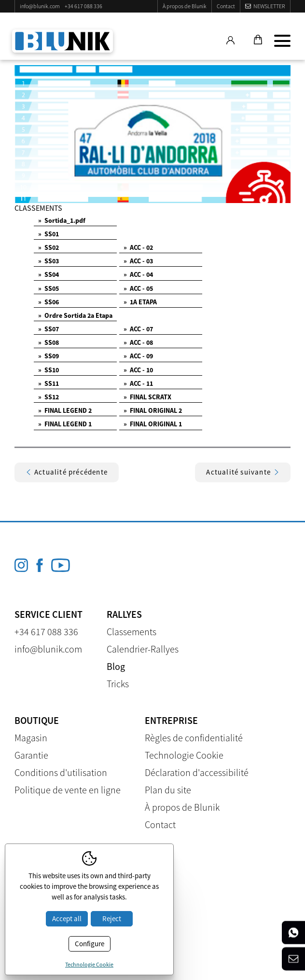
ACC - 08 (138, 342)
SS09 (49, 356)
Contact (226, 6)
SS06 (49, 302)
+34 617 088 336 (83, 6)
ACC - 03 (138, 261)
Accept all (67, 919)
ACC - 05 (138, 288)
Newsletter (269, 6)
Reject (112, 919)
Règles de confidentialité (194, 738)
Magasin (31, 738)
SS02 (49, 247)
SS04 (49, 274)
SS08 (49, 342)
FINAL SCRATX (147, 397)
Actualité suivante (243, 472)
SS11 (49, 383)
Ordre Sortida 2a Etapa (75, 315)
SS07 (49, 329)
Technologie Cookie (184, 755)
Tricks (118, 684)
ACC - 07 (138, 329)
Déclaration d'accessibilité (197, 772)
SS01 (49, 234)
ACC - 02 (138, 247)
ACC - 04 (138, 274)
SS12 (49, 397)
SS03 (49, 261)
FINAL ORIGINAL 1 (153, 424)
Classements (132, 632)
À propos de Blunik (185, 6)
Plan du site (168, 790)
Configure (90, 944)
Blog (116, 666)
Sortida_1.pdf (62, 220)
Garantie (31, 755)
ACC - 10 (138, 370)
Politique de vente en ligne (68, 790)
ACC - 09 (138, 356)
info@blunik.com (40, 6)
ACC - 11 (138, 383)
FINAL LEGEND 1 (65, 424)
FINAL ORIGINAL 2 (153, 410)
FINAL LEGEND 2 (65, 410)
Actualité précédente (67, 472)
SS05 (49, 288)
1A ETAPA (140, 302)
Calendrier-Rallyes (143, 649)
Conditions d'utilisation (61, 772)
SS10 (49, 370)
